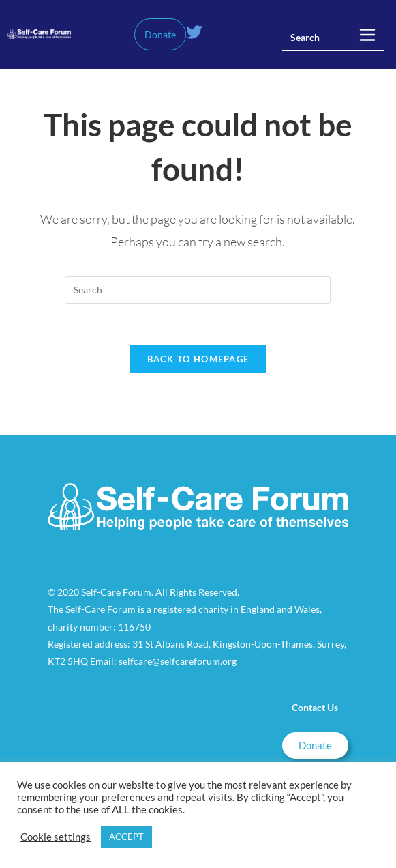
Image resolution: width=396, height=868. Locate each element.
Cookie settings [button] (56, 837)
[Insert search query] (333, 38)
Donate (160, 34)
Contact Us (315, 707)
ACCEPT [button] (126, 837)
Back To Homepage (198, 359)
